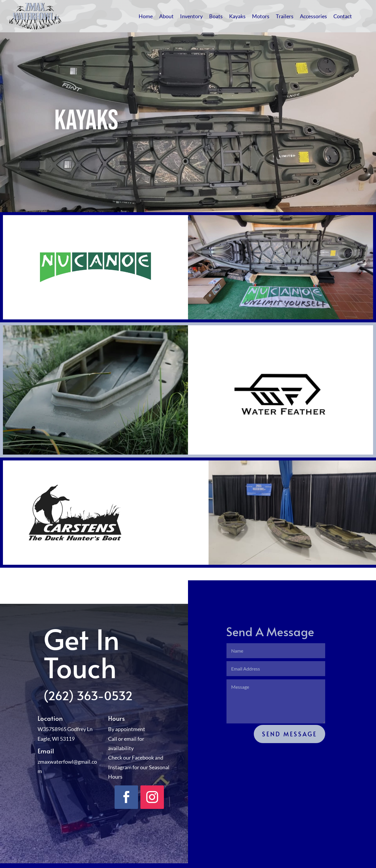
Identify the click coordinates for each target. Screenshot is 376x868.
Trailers (285, 16)
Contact (343, 16)
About (166, 16)
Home (146, 16)
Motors (261, 16)
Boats (216, 16)
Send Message (289, 743)
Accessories (313, 16)
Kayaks (237, 16)
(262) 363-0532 (88, 704)
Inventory (191, 16)
